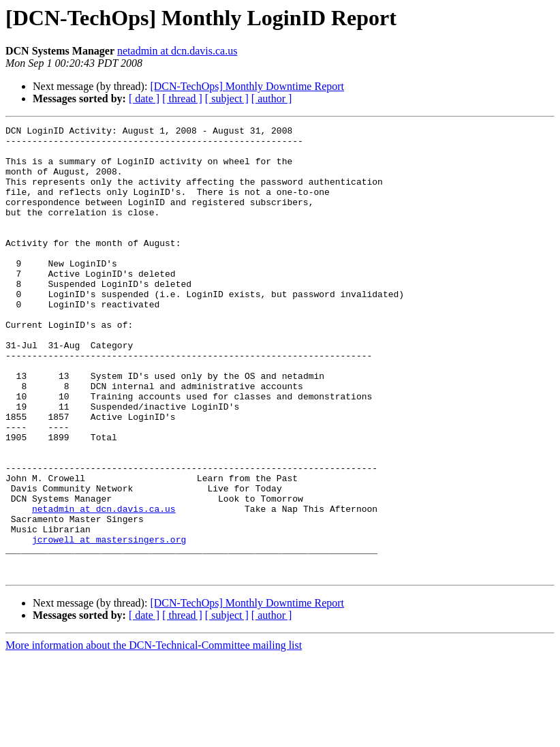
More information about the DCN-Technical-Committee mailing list (154, 735)
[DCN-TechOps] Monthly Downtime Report (247, 86)
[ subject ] (227, 98)
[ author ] (272, 98)
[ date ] (144, 98)
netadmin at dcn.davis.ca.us (177, 51)
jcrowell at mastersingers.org (109, 623)
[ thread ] (182, 98)
